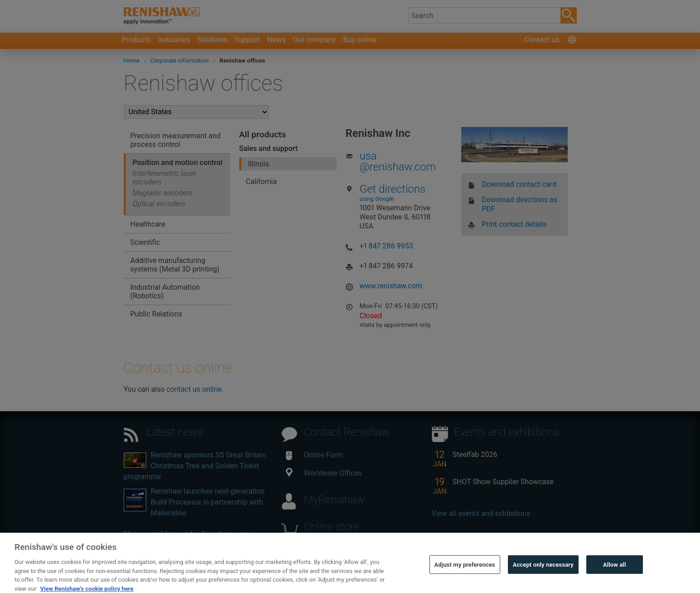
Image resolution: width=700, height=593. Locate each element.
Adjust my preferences (465, 575)
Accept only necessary (543, 575)
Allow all (615, 575)
